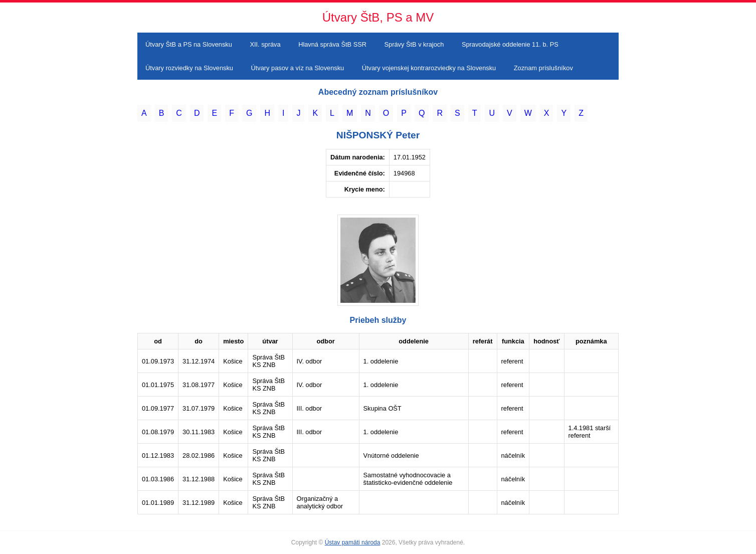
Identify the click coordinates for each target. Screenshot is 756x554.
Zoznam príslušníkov (543, 68)
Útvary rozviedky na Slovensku (189, 68)
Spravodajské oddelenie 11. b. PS (510, 44)
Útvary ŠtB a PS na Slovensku (189, 44)
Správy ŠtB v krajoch (414, 44)
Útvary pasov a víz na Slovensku (298, 68)
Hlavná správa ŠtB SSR (332, 44)
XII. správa (265, 44)
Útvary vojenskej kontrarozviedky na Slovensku (429, 68)
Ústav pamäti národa (353, 542)
